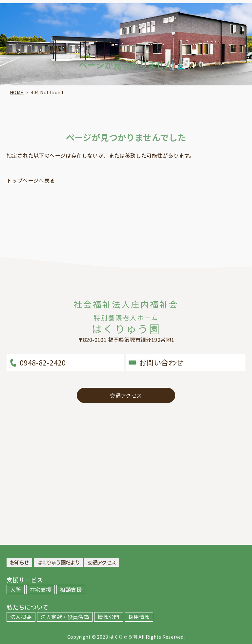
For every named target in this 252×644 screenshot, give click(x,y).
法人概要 (21, 617)
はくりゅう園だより (58, 562)
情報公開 (109, 617)
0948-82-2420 (43, 362)
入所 (16, 589)
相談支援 (71, 589)
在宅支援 (41, 589)
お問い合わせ (161, 362)
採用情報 (139, 617)
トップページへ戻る (31, 180)
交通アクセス (126, 395)
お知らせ (19, 562)
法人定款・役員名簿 (65, 617)
